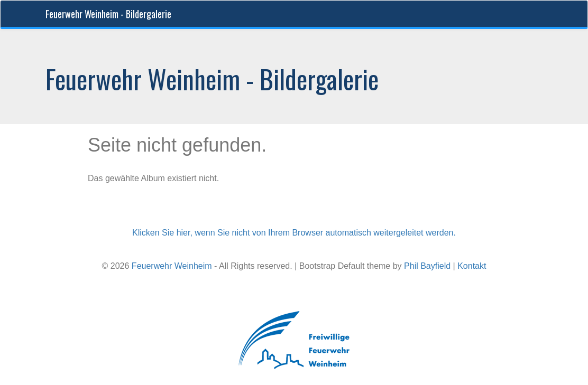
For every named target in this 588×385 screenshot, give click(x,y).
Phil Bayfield (427, 266)
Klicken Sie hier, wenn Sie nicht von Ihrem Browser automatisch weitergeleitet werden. (294, 233)
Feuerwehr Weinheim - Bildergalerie (108, 14)
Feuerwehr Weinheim (172, 266)
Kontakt (472, 266)
